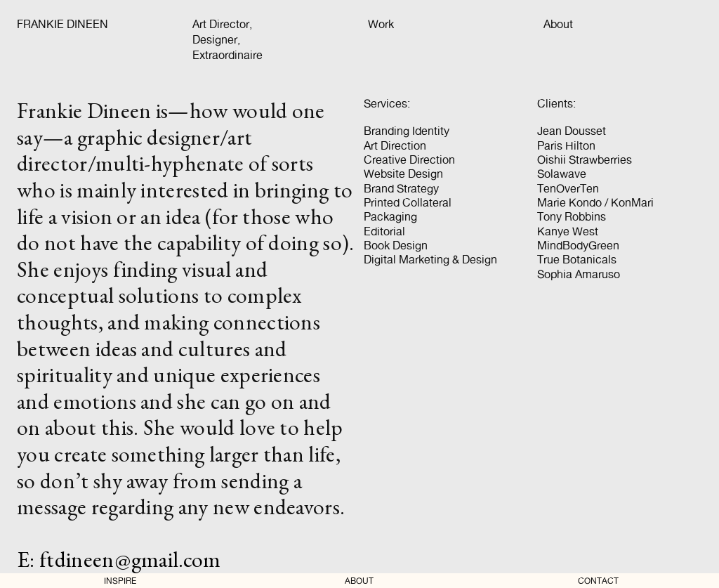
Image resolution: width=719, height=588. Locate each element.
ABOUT (359, 581)
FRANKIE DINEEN (62, 24)
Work (381, 24)
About (558, 24)
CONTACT (598, 581)
